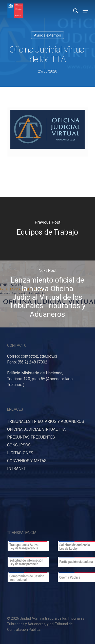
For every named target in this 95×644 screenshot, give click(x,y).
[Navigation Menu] (85, 11)
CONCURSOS (19, 445)
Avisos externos (48, 35)
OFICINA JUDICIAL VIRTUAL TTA (36, 429)
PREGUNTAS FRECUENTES (31, 437)
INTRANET (16, 469)
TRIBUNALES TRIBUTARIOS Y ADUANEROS (46, 421)
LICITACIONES (20, 453)
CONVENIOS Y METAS (27, 461)
